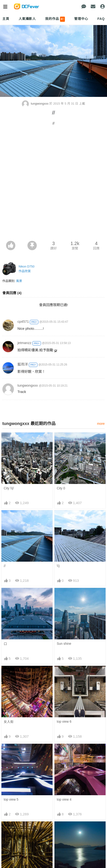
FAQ (101, 19)
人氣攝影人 (27, 19)
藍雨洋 (23, 364)
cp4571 (23, 321)
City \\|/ (9, 488)
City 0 (61, 488)
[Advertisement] (53, 185)
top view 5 (11, 799)
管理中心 (81, 19)
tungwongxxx (36, 104)
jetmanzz (24, 343)
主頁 (6, 19)
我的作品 (55, 19)
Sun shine (64, 644)
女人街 (9, 722)
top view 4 (64, 799)
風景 (19, 281)
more (101, 424)
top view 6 (64, 722)
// (5, 566)
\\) (58, 566)
